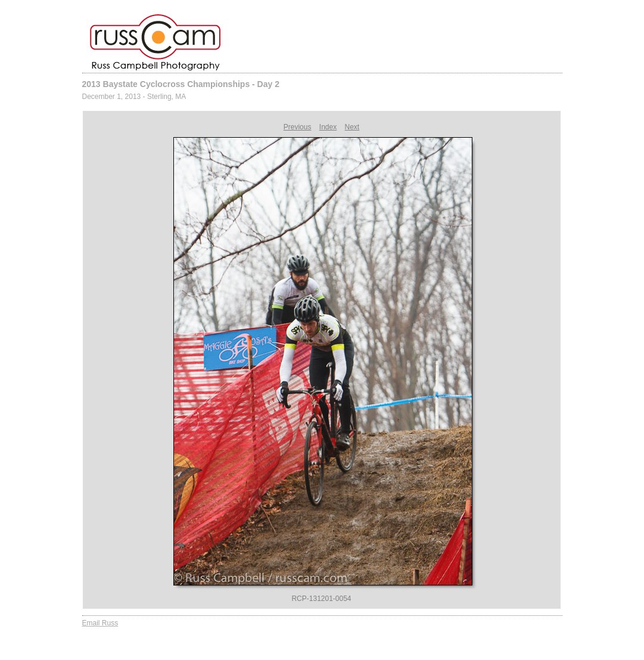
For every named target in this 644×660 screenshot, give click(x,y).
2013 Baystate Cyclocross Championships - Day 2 (181, 84)
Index (328, 127)
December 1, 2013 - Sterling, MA (134, 97)
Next (352, 127)
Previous (298, 127)
